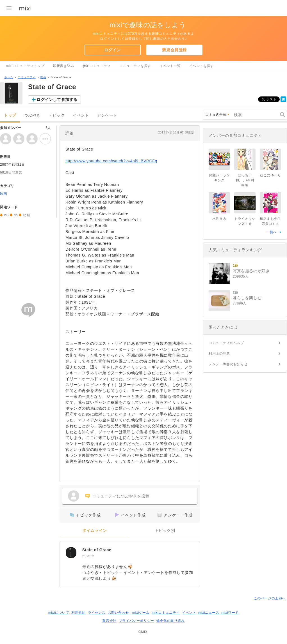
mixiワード (230, 613)
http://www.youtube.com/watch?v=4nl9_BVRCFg (111, 161)
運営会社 (109, 621)
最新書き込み (63, 66)
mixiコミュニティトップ (25, 66)
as (16, 215)
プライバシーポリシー (136, 621)
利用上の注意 (219, 354)
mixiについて (59, 613)
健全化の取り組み (171, 621)
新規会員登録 (174, 50)
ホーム (9, 77)
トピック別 (165, 531)
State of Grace (97, 550)
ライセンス (97, 613)
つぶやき (32, 115)
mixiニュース (209, 613)
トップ (10, 115)
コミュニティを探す (135, 66)
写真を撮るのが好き (251, 271)
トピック (56, 115)
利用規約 (78, 613)
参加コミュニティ (97, 66)
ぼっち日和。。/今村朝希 (245, 180)
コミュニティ (27, 77)
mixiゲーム (141, 613)
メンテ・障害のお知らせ (228, 364)
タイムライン (95, 531)
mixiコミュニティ (166, 613)
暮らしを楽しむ (247, 298)
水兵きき (219, 219)
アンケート (107, 115)
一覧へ (272, 232)
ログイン (112, 50)
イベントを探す (202, 66)
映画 (43, 77)
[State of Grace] (71, 553)
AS (6, 215)
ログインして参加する (57, 100)
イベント (81, 115)
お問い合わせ (119, 613)
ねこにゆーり (270, 175)
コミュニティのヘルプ (226, 343)
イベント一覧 (170, 66)
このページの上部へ (270, 598)
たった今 (88, 556)
